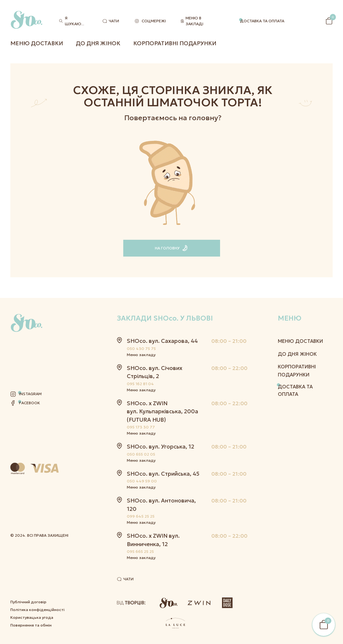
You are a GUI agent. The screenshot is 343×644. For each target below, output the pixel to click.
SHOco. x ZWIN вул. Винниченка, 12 (153, 540)
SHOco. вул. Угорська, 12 (161, 447)
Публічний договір (28, 537)
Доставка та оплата (262, 21)
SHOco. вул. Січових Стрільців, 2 (155, 372)
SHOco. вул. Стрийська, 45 (163, 474)
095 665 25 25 (140, 551)
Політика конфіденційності (37, 545)
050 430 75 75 (141, 348)
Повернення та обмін (31, 560)
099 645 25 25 (141, 516)
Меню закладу (141, 355)
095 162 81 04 (140, 384)
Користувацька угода (32, 552)
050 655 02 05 (141, 454)
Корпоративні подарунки (175, 43)
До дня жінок (98, 43)
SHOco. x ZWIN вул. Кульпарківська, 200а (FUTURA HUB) (162, 412)
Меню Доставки (37, 43)
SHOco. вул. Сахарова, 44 (162, 341)
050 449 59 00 (142, 481)
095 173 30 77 (141, 427)
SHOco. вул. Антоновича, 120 (161, 505)
